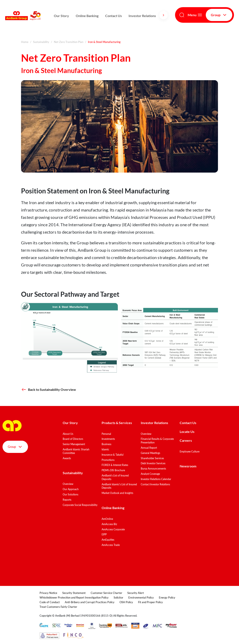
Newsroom (188, 466)
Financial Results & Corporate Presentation (157, 441)
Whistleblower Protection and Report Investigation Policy (74, 597)
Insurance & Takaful (113, 455)
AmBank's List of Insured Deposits (115, 477)
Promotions (108, 460)
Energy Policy (167, 597)
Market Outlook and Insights (117, 493)
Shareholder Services (152, 458)
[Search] (182, 15)
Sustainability (41, 42)
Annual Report (149, 448)
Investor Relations (142, 16)
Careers (186, 440)
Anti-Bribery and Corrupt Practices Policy (90, 602)
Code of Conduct (50, 602)
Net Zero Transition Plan (69, 42)
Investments (108, 439)
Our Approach (71, 489)
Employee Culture (190, 452)
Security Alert (136, 593)
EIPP (104, 534)
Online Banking (87, 16)
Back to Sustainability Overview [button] (49, 390)
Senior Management (74, 444)
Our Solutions (70, 494)
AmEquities (108, 540)
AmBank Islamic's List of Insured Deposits (119, 486)
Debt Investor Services (153, 463)
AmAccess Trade (111, 545)
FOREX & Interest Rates (115, 465)
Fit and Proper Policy (150, 602)
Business (106, 444)
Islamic (105, 449)
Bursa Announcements (153, 469)
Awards (67, 458)
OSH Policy (126, 602)
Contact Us (114, 16)
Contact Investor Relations (155, 484)
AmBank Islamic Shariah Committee (76, 451)
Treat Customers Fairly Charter (58, 607)
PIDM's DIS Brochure (113, 470)
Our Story (61, 16)
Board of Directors (73, 439)
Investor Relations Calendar (156, 479)
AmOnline (107, 519)
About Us (68, 434)
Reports (67, 500)
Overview (68, 484)
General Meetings (150, 453)
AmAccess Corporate (113, 529)
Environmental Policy (141, 597)
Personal (106, 434)
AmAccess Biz (109, 524)
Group (219, 15)
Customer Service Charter (106, 593)
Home (25, 42)
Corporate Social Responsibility (80, 505)
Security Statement (74, 593)
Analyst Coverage (150, 474)
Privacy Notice (48, 593)
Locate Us (187, 432)
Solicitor (118, 597)
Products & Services (117, 423)
